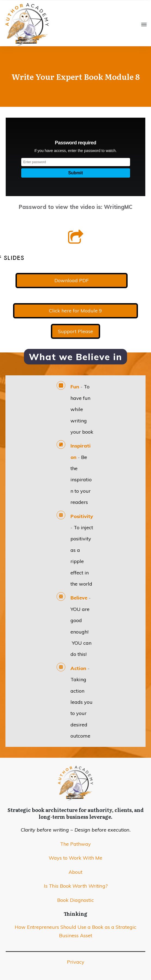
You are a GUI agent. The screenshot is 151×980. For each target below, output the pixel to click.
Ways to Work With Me (75, 858)
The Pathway (75, 844)
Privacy (76, 962)
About (75, 872)
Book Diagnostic (75, 900)
